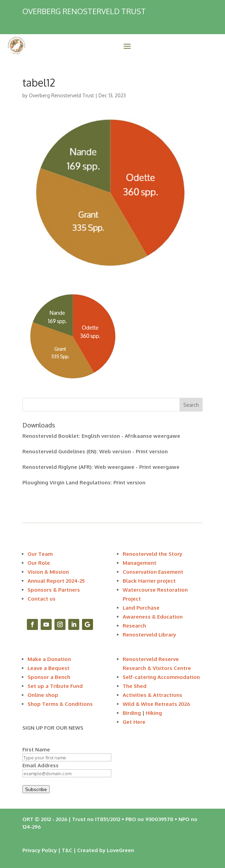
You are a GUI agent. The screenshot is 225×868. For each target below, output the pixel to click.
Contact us (42, 599)
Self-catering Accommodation (161, 677)
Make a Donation (49, 659)
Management (140, 563)
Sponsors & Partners (54, 590)
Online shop (43, 695)
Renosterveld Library (149, 635)
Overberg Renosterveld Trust (62, 95)
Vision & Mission (48, 572)
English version (101, 436)
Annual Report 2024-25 (56, 581)
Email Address (40, 765)
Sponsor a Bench (49, 677)
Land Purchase (141, 608)
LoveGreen (120, 850)
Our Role (39, 563)
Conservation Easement (153, 572)
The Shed (135, 686)
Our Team (40, 554)
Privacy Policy (40, 850)
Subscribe (36, 789)
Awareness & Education (153, 617)
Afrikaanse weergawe (152, 436)
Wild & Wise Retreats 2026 (156, 704)
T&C (67, 850)
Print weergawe (159, 467)
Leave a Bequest (49, 668)
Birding (132, 713)
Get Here (134, 722)
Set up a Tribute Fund (55, 686)
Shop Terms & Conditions (60, 704)
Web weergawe (114, 467)
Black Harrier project (149, 581)
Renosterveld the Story (152, 554)
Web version (115, 451)
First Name (36, 749)
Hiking (154, 713)
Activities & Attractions (152, 695)
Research (134, 626)
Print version (152, 451)
